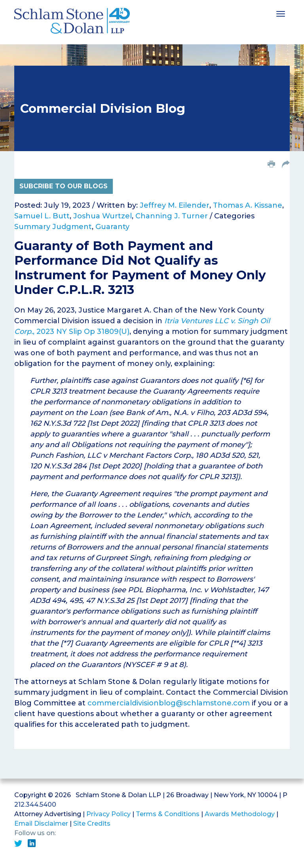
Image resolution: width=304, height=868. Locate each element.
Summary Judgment (53, 227)
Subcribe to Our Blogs (64, 186)
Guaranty (112, 227)
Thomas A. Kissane (248, 205)
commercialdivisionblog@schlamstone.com (169, 703)
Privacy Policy (108, 814)
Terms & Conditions (168, 814)
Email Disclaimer (41, 823)
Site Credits (92, 823)
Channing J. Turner (172, 216)
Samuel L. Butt (42, 216)
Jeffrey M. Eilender (175, 205)
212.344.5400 (35, 805)
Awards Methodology (240, 814)
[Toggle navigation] (281, 13)
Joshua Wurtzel (103, 216)
